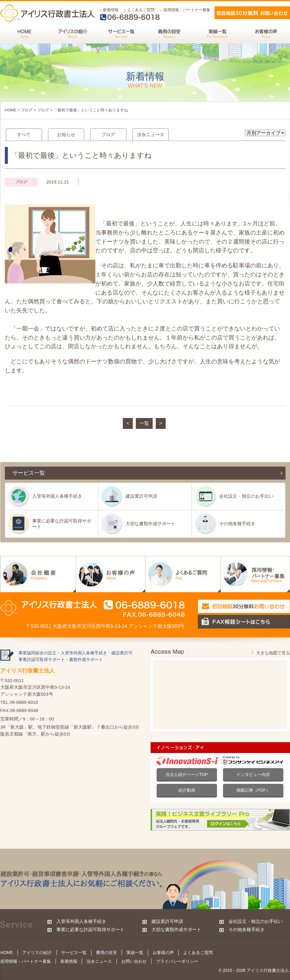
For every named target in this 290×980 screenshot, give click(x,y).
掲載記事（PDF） (253, 790)
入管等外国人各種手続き (57, 496)
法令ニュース (151, 134)
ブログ (27, 110)
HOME (11, 110)
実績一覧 (135, 953)
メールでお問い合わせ (252, 13)
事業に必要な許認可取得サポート (62, 524)
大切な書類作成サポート (150, 524)
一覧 (144, 423)
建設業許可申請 (141, 496)
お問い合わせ (134, 961)
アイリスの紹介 (37, 953)
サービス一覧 (74, 953)
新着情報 (111, 10)
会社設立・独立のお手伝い (246, 496)
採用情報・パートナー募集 (187, 10)
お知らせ (66, 134)
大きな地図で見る (273, 653)
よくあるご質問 (141, 10)
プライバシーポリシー (177, 961)
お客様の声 (163, 953)
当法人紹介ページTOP (187, 774)
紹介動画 (187, 790)
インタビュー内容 (253, 774)
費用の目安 (107, 953)
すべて (24, 134)
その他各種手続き (237, 524)
